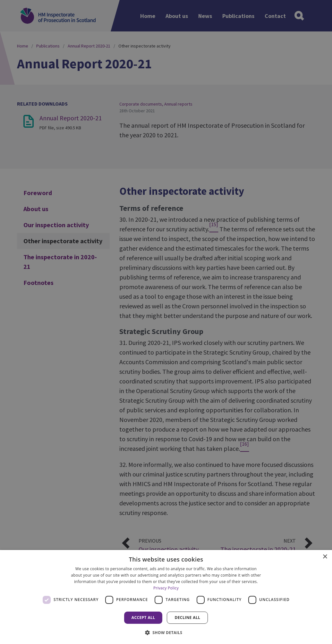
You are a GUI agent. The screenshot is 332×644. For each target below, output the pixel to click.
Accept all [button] (143, 618)
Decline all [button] (187, 618)
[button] (166, 632)
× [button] (325, 557)
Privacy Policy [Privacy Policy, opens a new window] (166, 588)
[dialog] (166, 597)
